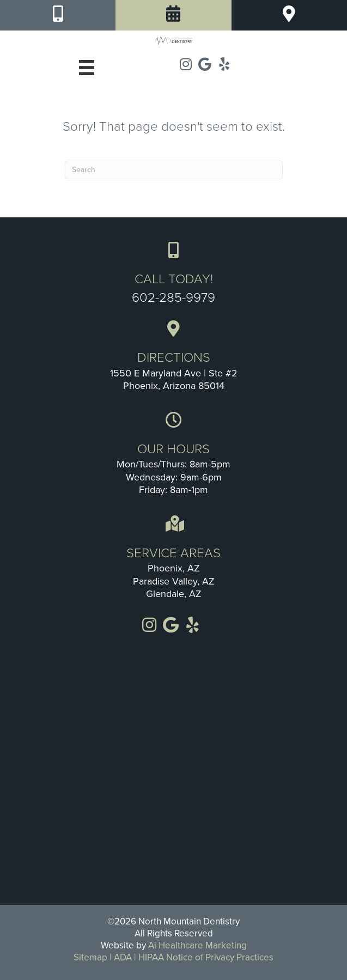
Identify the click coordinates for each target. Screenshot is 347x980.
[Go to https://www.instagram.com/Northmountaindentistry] (186, 65)
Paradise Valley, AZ (174, 581)
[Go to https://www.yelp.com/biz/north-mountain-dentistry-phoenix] (224, 65)
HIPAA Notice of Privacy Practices (206, 957)
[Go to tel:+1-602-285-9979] (173, 273)
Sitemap (90, 957)
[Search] (174, 170)
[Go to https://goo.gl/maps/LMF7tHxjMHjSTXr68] (205, 65)
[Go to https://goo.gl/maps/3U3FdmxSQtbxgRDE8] (173, 358)
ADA (123, 957)
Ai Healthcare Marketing (197, 945)
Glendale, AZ (174, 594)
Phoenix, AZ (174, 568)
